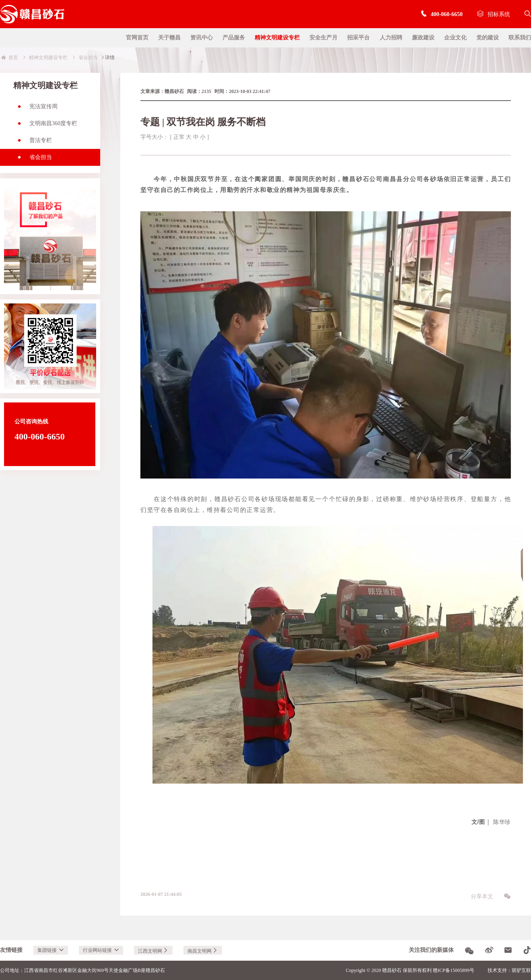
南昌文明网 (203, 951)
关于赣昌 (169, 38)
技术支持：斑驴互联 (509, 970)
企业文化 (455, 38)
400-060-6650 (441, 14)
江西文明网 (153, 951)
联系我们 (520, 38)
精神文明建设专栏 (277, 38)
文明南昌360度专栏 (45, 126)
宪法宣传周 (35, 109)
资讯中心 (202, 38)
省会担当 (33, 160)
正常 (179, 137)
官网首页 (137, 38)
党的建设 (488, 38)
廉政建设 (423, 38)
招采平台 (358, 38)
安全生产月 (323, 38)
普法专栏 (33, 143)
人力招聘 (391, 38)
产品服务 (234, 38)
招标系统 (494, 14)
